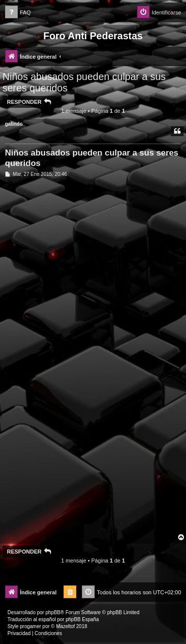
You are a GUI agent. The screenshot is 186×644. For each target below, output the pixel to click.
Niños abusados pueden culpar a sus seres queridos (84, 82)
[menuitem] (18, 13)
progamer (31, 626)
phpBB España (82, 619)
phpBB (53, 612)
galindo (14, 124)
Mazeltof (65, 626)
